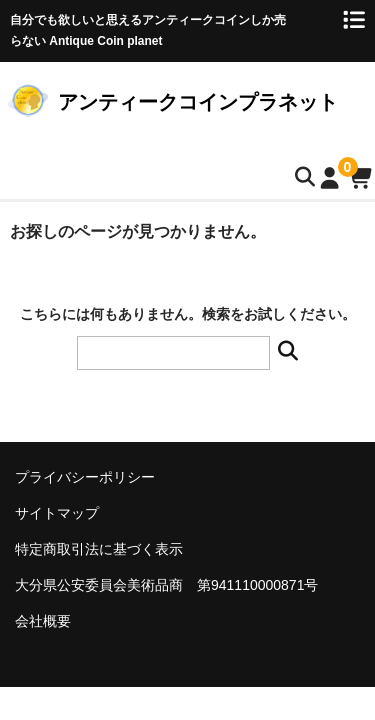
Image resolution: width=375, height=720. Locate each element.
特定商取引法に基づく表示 (99, 549)
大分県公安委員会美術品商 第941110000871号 (166, 585)
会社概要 (43, 621)
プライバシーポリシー (85, 477)
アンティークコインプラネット (198, 102)
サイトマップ (57, 513)
